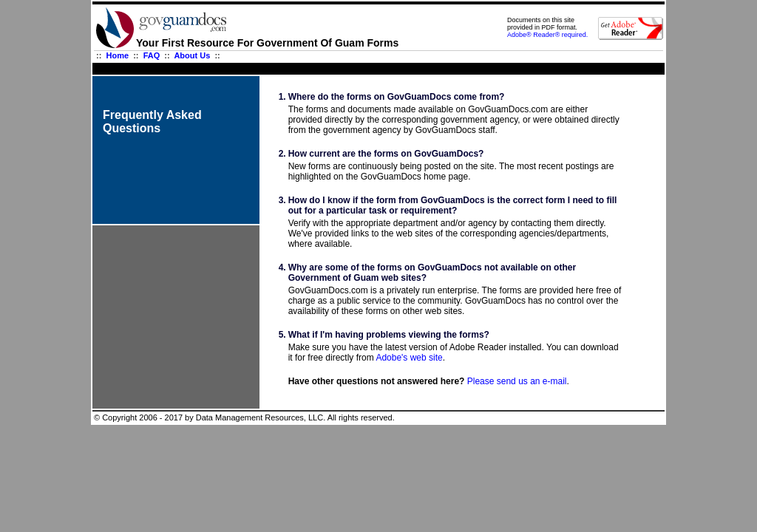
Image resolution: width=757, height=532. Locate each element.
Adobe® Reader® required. (547, 35)
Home (118, 55)
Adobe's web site (409, 358)
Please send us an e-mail (517, 381)
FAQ (152, 55)
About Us (192, 55)
